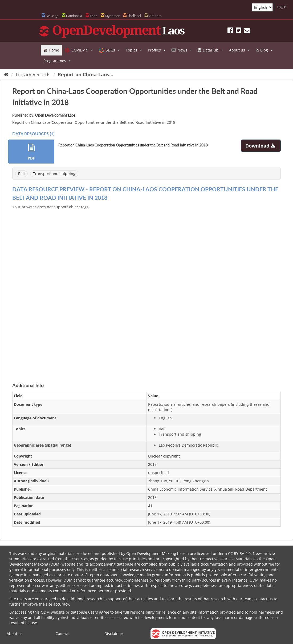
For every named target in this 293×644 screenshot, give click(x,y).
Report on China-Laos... (86, 74)
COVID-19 (82, 50)
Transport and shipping (54, 174)
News (185, 50)
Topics (134, 50)
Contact (62, 633)
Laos (93, 16)
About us (240, 50)
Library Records (33, 74)
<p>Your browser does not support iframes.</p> (146, 290)
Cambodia (74, 16)
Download (261, 146)
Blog (267, 50)
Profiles (157, 50)
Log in (282, 7)
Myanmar (112, 16)
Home (54, 50)
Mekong (52, 16)
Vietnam (155, 16)
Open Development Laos (55, 115)
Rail (21, 174)
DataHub (213, 50)
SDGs (113, 50)
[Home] (6, 74)
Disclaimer (114, 633)
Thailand (134, 16)
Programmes (57, 61)
